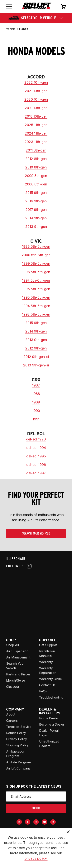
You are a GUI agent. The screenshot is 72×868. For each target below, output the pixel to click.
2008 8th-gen (36, 184)
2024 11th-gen (36, 133)
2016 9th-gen (36, 201)
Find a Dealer (49, 718)
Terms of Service (19, 727)
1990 (36, 411)
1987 (36, 385)
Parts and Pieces (18, 674)
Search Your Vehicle (36, 533)
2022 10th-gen (36, 82)
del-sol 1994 (36, 448)
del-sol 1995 (36, 456)
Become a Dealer (52, 724)
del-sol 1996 (36, 465)
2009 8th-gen (36, 176)
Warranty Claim (50, 679)
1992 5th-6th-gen (36, 314)
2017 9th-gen (36, 210)
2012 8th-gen (36, 159)
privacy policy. (36, 858)
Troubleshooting (51, 697)
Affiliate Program (18, 762)
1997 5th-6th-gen (36, 280)
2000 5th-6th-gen (36, 255)
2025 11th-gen (36, 125)
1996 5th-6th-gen (36, 289)
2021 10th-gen (36, 91)
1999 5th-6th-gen (36, 263)
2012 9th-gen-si (36, 357)
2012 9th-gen (36, 348)
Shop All (12, 645)
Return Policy (16, 733)
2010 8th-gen (36, 167)
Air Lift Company (18, 768)
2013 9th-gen (36, 227)
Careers (12, 721)
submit (36, 808)
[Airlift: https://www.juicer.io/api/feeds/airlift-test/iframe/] (39, 599)
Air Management (18, 657)
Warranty (46, 662)
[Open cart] (63, 6)
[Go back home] (37, 6)
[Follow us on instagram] (36, 566)
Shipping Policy (17, 745)
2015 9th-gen (36, 193)
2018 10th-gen (36, 116)
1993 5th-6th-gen (36, 246)
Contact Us (47, 685)
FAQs (43, 691)
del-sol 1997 (36, 473)
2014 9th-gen (36, 218)
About (11, 714)
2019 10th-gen (36, 108)
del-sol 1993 (36, 439)
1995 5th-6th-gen (36, 297)
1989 (36, 402)
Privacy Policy (17, 739)
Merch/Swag (16, 680)
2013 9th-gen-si (36, 365)
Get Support (48, 645)
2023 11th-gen (36, 142)
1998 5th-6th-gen (36, 272)
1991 (36, 419)
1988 (36, 394)
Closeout (13, 687)
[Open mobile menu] (9, 6)
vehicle (11, 29)
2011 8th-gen (36, 150)
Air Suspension (17, 651)
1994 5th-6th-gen (36, 306)
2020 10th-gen (36, 99)
